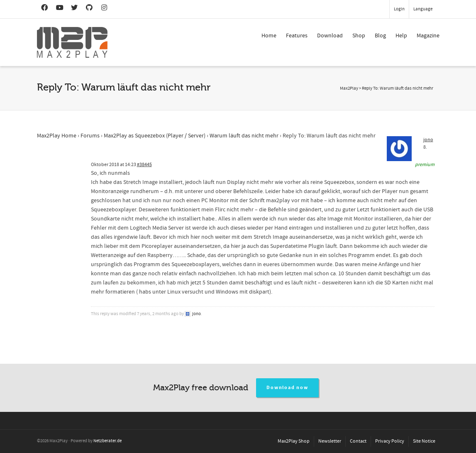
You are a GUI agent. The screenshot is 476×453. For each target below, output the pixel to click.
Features (297, 36)
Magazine (428, 36)
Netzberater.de (107, 441)
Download (330, 36)
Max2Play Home (57, 136)
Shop (359, 36)
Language (423, 9)
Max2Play (349, 88)
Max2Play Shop (294, 441)
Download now (287, 388)
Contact (358, 441)
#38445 (144, 165)
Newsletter (330, 441)
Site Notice (424, 441)
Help (401, 36)
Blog (380, 36)
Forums (90, 136)
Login (399, 9)
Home (269, 36)
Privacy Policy (390, 441)
